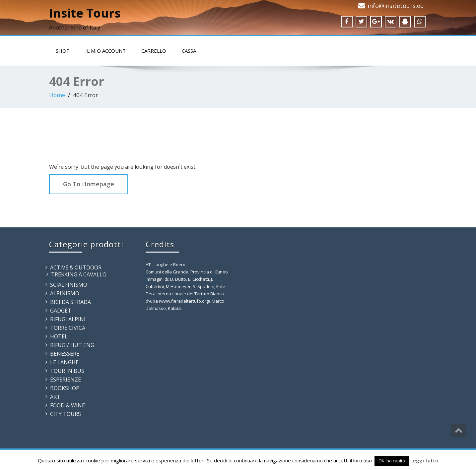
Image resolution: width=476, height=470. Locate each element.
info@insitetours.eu (396, 6)
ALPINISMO (65, 293)
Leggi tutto (424, 460)
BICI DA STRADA (70, 302)
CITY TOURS (66, 414)
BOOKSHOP (65, 388)
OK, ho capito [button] (392, 461)
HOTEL (59, 336)
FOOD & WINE (68, 405)
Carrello (154, 51)
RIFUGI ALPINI (68, 319)
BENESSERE (65, 354)
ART (55, 397)
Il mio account (105, 51)
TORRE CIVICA (68, 328)
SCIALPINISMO (69, 285)
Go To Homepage (89, 184)
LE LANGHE (64, 362)
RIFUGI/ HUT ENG (72, 345)
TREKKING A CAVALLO (79, 274)
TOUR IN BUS (67, 371)
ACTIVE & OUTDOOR (76, 267)
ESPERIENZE (66, 380)
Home (57, 95)
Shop (63, 51)
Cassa (189, 51)
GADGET (61, 311)
